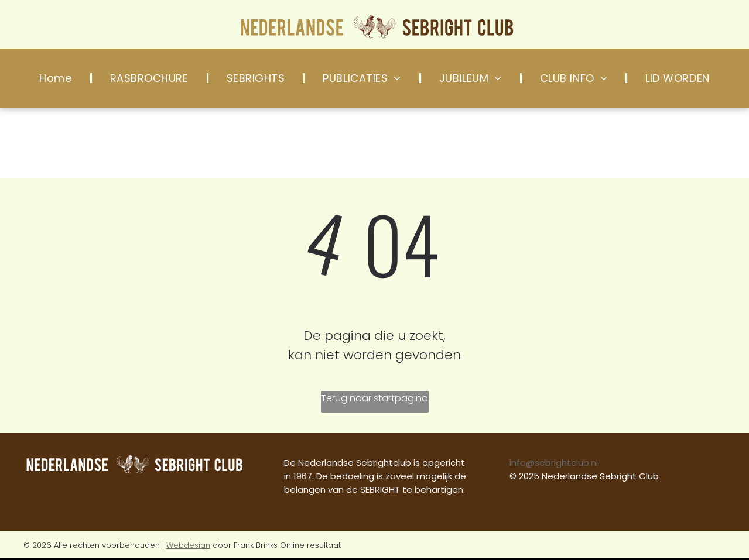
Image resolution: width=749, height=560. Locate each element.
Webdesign (188, 545)
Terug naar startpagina (374, 398)
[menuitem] (57, 78)
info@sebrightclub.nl (554, 463)
